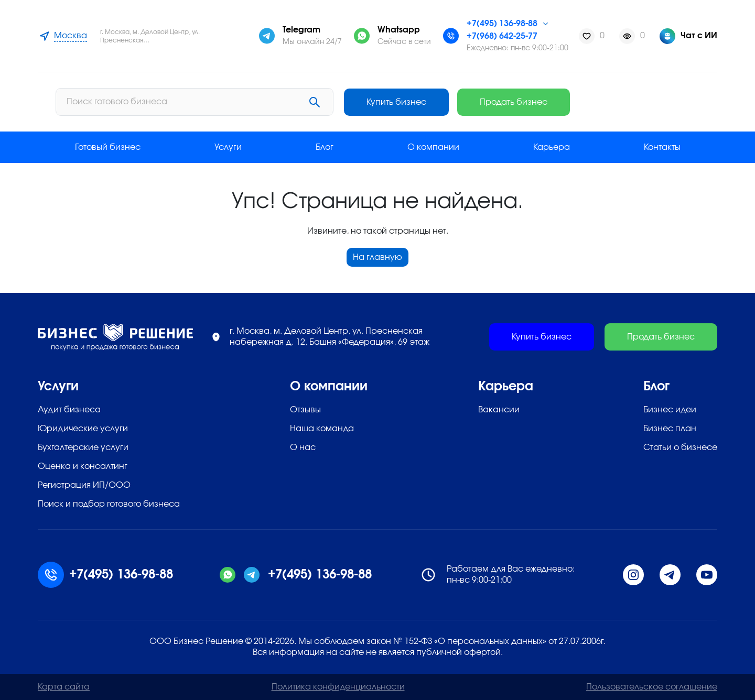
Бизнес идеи (670, 410)
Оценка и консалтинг (83, 466)
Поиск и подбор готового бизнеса (109, 504)
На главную (377, 257)
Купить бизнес (544, 102)
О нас (303, 447)
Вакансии (499, 410)
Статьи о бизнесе (680, 447)
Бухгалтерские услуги (83, 447)
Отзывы (305, 410)
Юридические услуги (83, 429)
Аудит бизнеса (69, 410)
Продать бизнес (661, 102)
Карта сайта (64, 687)
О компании (433, 147)
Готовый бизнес (108, 147)
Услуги (228, 147)
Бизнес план (670, 429)
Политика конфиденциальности (338, 687)
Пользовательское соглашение (652, 687)
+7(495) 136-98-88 (502, 24)
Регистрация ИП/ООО (84, 485)
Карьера (552, 147)
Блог (325, 147)
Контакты (662, 147)
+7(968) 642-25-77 (502, 36)
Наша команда (322, 429)
